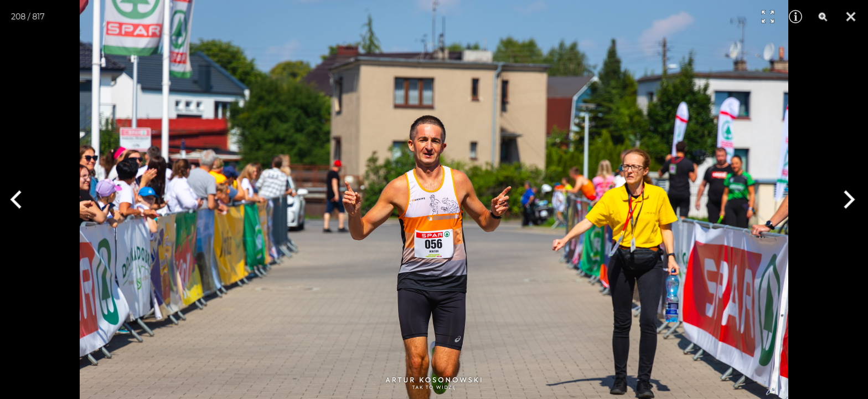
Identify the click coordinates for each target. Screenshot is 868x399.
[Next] (847, 199)
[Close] (851, 17)
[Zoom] (823, 17)
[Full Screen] (768, 17)
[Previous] (21, 199)
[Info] (795, 17)
